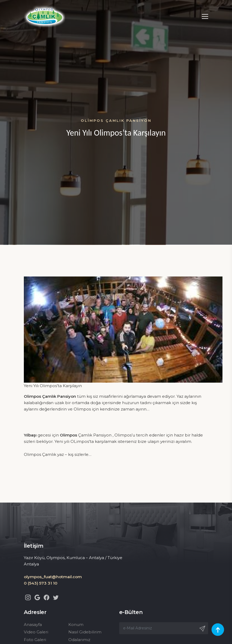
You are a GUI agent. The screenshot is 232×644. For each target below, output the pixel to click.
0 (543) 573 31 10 (41, 583)
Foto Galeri (35, 640)
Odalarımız (79, 640)
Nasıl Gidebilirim (85, 632)
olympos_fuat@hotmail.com (53, 577)
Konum (76, 624)
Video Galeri (36, 632)
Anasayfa (33, 624)
